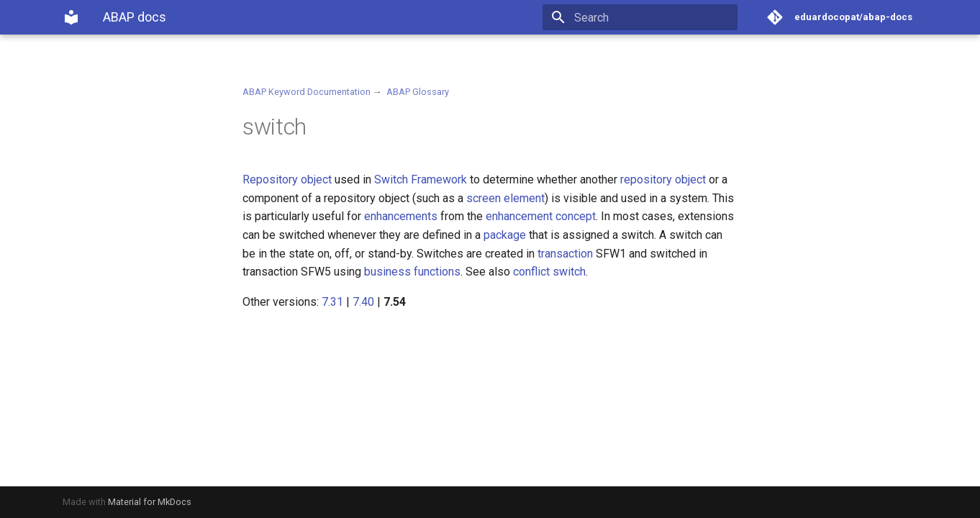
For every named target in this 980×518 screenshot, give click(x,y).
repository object (663, 180)
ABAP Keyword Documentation (307, 92)
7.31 (332, 302)
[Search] (653, 17)
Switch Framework (421, 180)
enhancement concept (541, 216)
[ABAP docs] (71, 17)
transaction (565, 254)
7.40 (363, 302)
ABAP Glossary (418, 92)
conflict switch (549, 272)
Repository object (287, 180)
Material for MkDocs (150, 502)
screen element (505, 198)
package (505, 235)
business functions (412, 272)
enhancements (401, 216)
